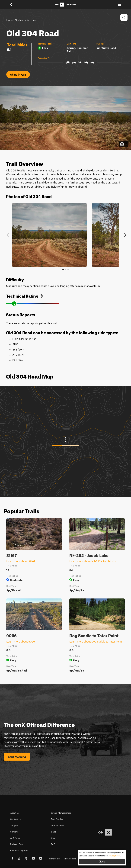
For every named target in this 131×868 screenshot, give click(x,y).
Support (14, 825)
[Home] (65, 5)
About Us (15, 813)
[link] (41, 295)
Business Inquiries (19, 851)
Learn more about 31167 (21, 561)
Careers (14, 832)
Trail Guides (57, 819)
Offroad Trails (58, 825)
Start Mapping (17, 757)
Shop (54, 832)
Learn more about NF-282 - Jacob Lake (93, 561)
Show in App (18, 74)
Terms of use (54, 859)
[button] (13, 5)
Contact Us (16, 819)
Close (102, 862)
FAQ (53, 844)
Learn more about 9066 (21, 641)
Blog (53, 838)
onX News (15, 838)
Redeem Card (17, 844)
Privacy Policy (70, 859)
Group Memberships (61, 813)
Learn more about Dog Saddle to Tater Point (96, 641)
